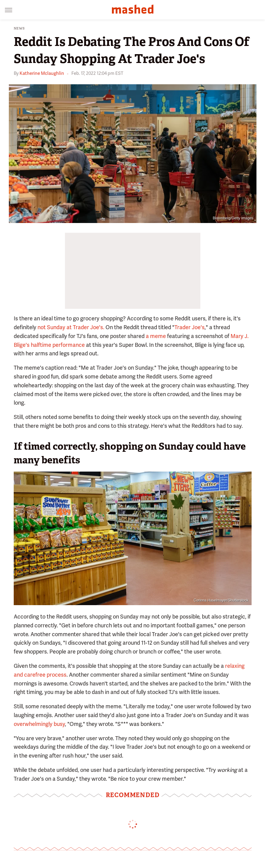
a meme (156, 336)
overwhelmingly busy (39, 724)
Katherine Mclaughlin (42, 73)
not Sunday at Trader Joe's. (71, 327)
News (19, 28)
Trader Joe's (190, 327)
